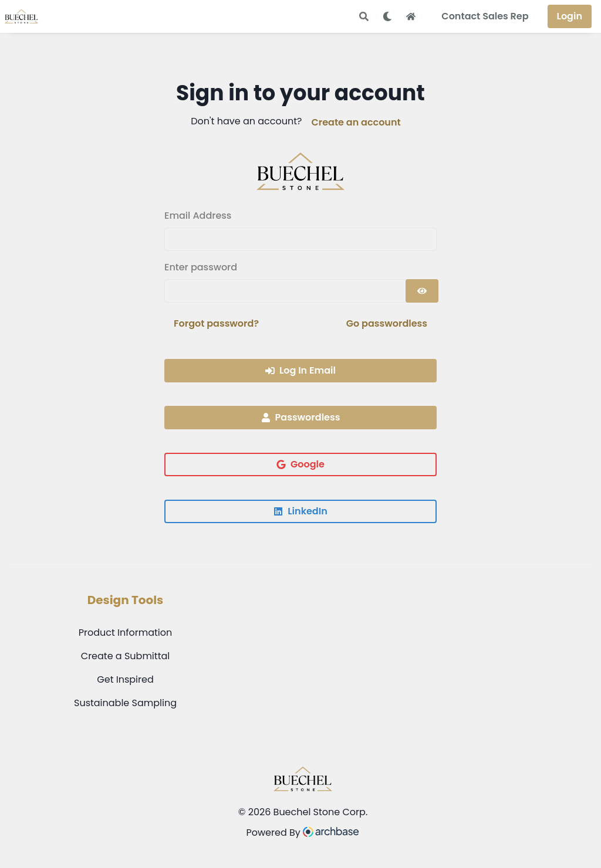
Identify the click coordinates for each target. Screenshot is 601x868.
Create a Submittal (125, 656)
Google (300, 464)
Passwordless (301, 417)
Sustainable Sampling (125, 703)
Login (570, 16)
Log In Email (300, 370)
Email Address (198, 216)
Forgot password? (216, 323)
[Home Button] (411, 16)
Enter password (201, 267)
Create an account (356, 122)
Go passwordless (387, 323)
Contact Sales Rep (485, 16)
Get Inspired (125, 679)
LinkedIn (300, 511)
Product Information (126, 633)
